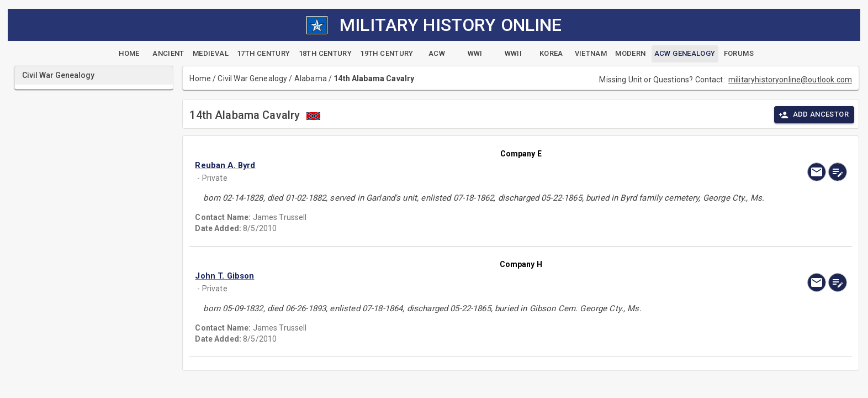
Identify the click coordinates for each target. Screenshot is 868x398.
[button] (423, 165)
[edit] (838, 172)
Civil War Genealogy (252, 78)
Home (200, 78)
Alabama (311, 78)
